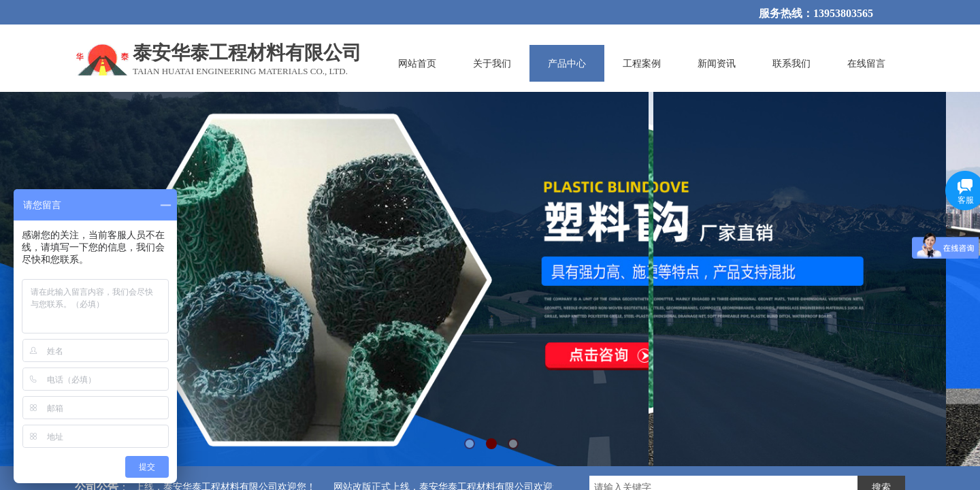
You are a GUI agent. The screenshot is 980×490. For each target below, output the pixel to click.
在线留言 (866, 63)
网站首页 (417, 63)
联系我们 (791, 63)
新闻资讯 (717, 63)
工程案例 (642, 63)
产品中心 (567, 63)
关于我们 (492, 63)
